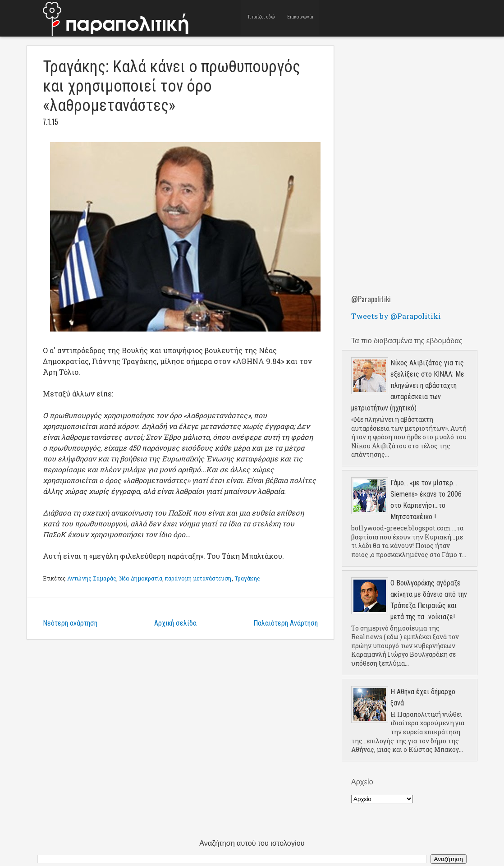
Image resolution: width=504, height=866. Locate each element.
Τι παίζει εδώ (261, 18)
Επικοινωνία (300, 18)
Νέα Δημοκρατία (141, 578)
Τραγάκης (247, 578)
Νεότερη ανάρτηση (70, 623)
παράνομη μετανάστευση (198, 578)
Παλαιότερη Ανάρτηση (286, 623)
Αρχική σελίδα (175, 623)
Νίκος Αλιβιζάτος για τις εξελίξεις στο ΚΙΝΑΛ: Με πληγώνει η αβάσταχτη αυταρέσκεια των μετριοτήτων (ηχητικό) (408, 385)
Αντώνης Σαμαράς (92, 578)
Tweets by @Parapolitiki (396, 316)
